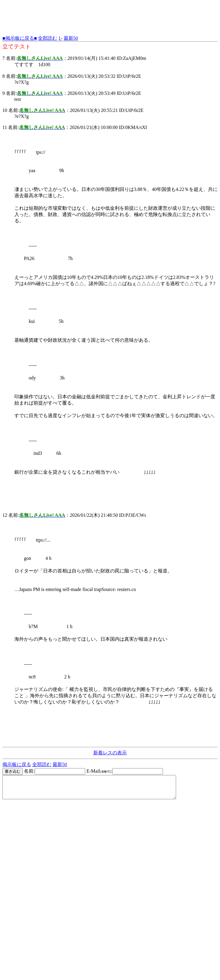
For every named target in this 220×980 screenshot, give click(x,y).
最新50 (71, 38)
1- (60, 38)
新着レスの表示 (110, 753)
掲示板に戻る (17, 764)
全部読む (48, 38)
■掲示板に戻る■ (20, 38)
